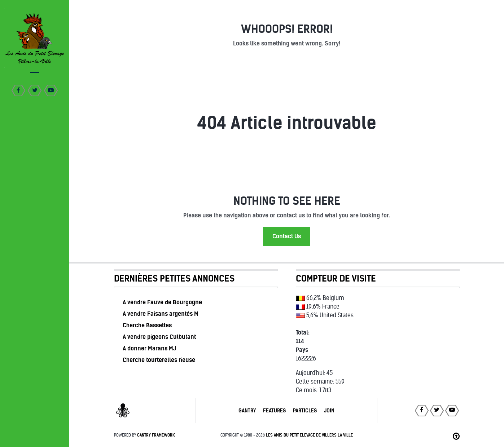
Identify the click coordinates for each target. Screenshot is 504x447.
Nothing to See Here (287, 201)
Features (274, 411)
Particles (305, 411)
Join (329, 411)
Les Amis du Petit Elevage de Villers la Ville (309, 435)
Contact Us (287, 236)
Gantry (247, 411)
